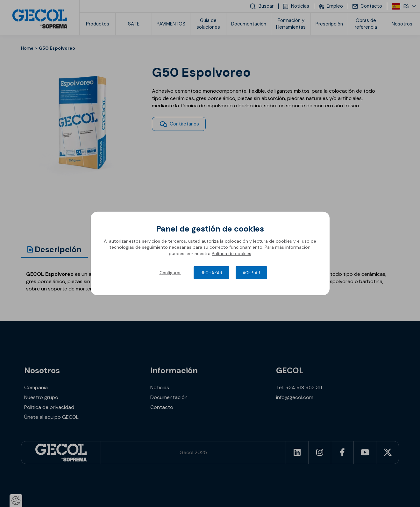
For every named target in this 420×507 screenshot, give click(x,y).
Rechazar (211, 273)
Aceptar (251, 273)
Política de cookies (231, 253)
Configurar (170, 273)
